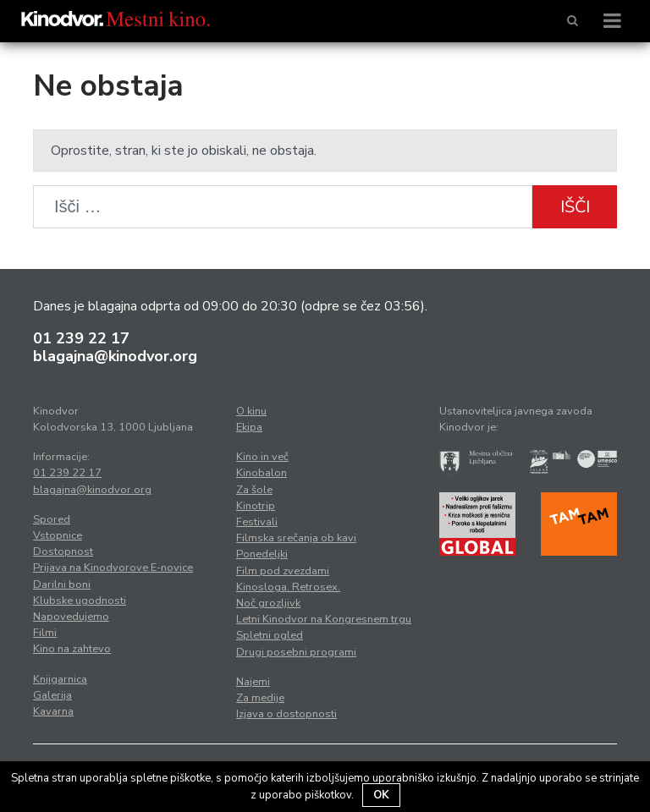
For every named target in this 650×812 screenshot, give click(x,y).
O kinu (251, 411)
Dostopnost (63, 551)
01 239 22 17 (81, 338)
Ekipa (249, 427)
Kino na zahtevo (72, 649)
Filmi (45, 633)
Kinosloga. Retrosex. (288, 587)
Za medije (260, 698)
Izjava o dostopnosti (286, 714)
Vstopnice (58, 535)
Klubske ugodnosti (80, 601)
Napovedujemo (71, 617)
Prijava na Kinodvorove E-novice (113, 568)
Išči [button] (575, 207)
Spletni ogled (270, 635)
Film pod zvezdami (283, 571)
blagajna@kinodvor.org (115, 356)
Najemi (253, 682)
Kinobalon (262, 473)
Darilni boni (62, 584)
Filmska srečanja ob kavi (296, 538)
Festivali (257, 522)
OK (381, 795)
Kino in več (262, 457)
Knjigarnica (60, 679)
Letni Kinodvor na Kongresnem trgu (324, 619)
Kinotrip (256, 506)
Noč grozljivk (268, 603)
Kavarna (53, 711)
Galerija (52, 695)
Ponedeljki (262, 554)
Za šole (254, 490)
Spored (52, 519)
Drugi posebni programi (296, 652)
